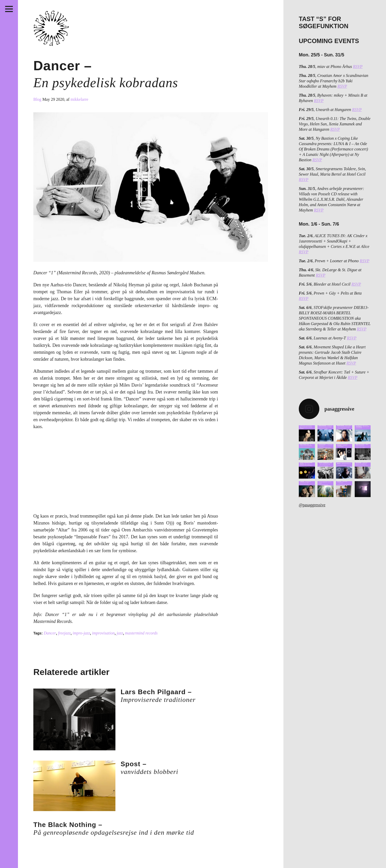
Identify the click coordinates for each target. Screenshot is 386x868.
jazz (120, 633)
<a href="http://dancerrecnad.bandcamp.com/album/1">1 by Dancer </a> (85, 473)
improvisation (103, 633)
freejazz (64, 633)
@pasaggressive (312, 505)
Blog (38, 99)
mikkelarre (79, 99)
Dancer (50, 633)
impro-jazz (81, 633)
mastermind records (141, 633)
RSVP (358, 67)
